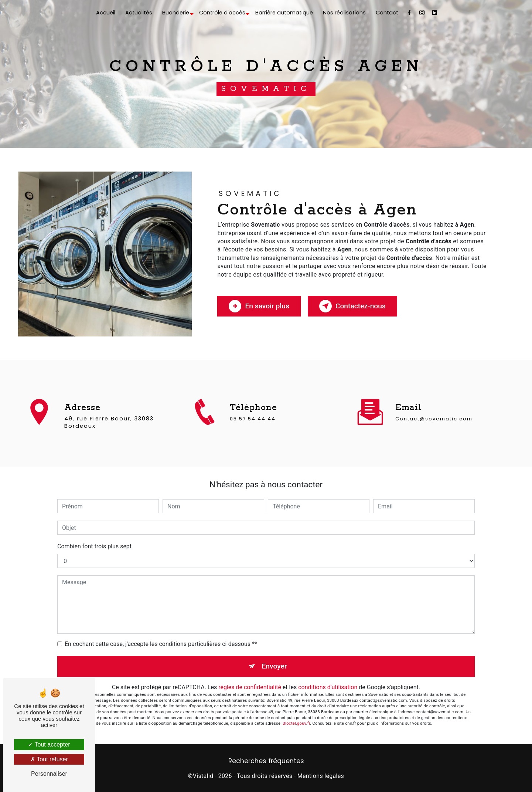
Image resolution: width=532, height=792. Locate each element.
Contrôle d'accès (222, 13)
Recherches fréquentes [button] (266, 761)
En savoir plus (259, 306)
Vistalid (203, 776)
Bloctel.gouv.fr (296, 723)
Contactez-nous (352, 306)
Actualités (139, 13)
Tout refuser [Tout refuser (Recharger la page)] (49, 759)
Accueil (106, 13)
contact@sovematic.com (434, 408)
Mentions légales (321, 776)
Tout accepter (49, 744)
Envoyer (274, 666)
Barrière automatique (284, 13)
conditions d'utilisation (328, 687)
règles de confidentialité (250, 687)
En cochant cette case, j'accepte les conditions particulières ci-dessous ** (161, 644)
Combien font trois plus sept (94, 546)
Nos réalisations (344, 13)
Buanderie (176, 13)
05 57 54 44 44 (253, 429)
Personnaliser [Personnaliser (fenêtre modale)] (49, 774)
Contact (387, 13)
